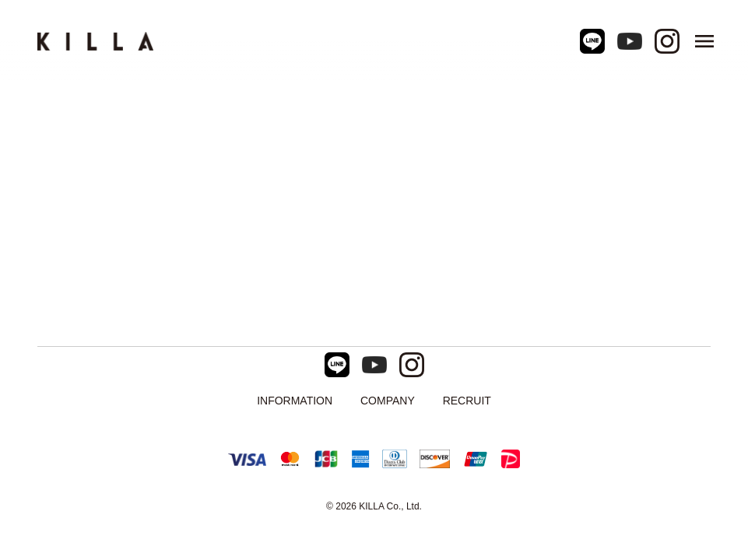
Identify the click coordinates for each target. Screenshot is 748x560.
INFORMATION (295, 401)
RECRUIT (467, 401)
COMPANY (388, 401)
